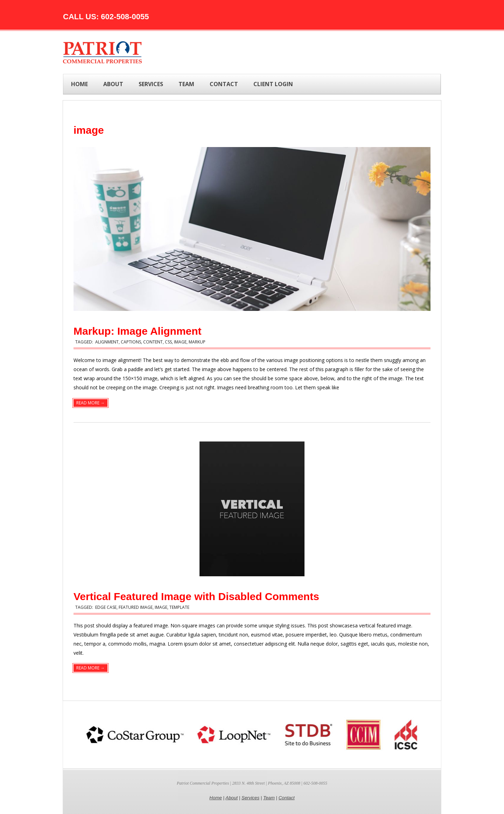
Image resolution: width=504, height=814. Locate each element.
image (180, 342)
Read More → (90, 403)
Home (79, 84)
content (153, 342)
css (168, 342)
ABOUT (113, 84)
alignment (107, 342)
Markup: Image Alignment (138, 331)
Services (250, 798)
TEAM (186, 84)
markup (197, 342)
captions (131, 342)
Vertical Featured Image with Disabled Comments (196, 596)
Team (269, 798)
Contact (287, 798)
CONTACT (224, 84)
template (179, 607)
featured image (136, 607)
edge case (106, 607)
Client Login (273, 84)
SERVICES (151, 84)
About (232, 798)
